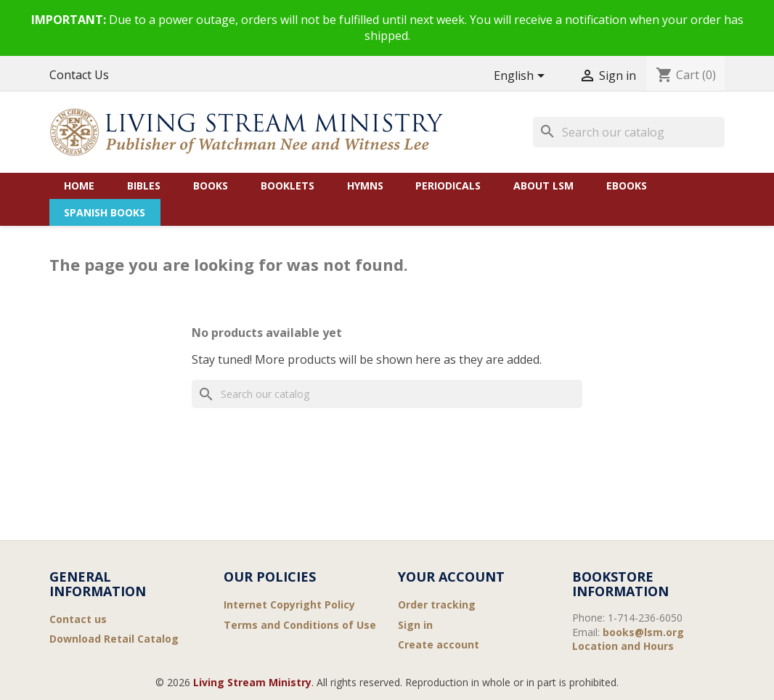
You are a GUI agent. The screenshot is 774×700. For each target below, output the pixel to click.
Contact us (78, 619)
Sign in (415, 625)
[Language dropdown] (522, 77)
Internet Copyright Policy (289, 605)
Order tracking (437, 605)
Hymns (365, 186)
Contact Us (79, 75)
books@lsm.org (643, 632)
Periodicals (448, 186)
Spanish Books (105, 212)
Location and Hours (623, 646)
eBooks (627, 186)
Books (211, 186)
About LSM (543, 186)
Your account (451, 577)
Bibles (144, 186)
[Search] (629, 132)
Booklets (288, 186)
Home (79, 186)
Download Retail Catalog (114, 639)
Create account (439, 644)
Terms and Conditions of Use (300, 625)
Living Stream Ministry (252, 682)
